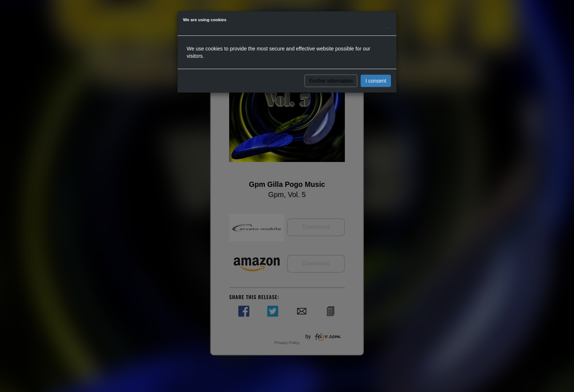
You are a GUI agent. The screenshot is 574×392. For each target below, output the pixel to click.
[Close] (389, 26)
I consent (376, 81)
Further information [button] (331, 81)
